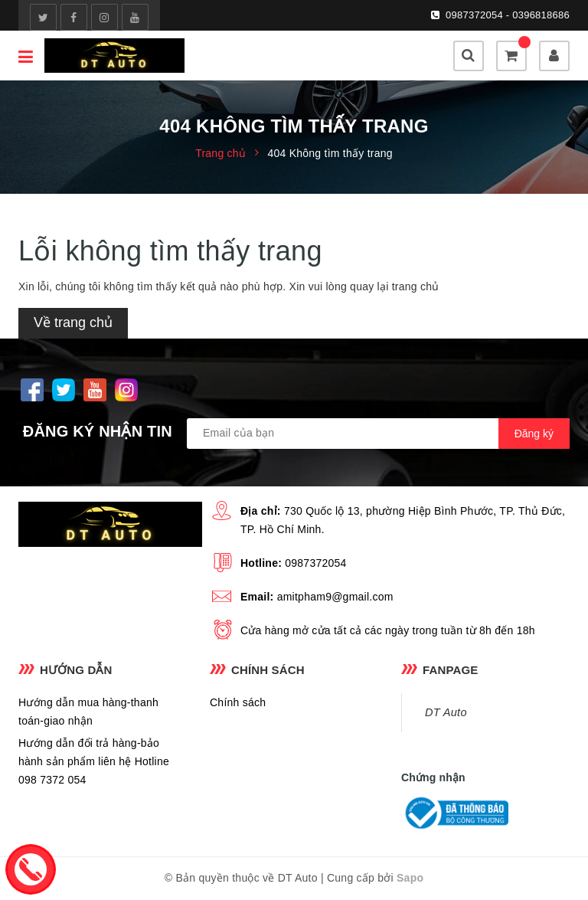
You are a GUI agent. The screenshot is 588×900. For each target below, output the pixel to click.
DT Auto (446, 712)
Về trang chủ (73, 322)
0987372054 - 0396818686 (508, 15)
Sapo (410, 878)
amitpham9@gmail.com (335, 597)
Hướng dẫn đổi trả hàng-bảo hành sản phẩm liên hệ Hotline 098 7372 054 (94, 761)
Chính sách (238, 702)
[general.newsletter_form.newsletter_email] (378, 434)
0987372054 (315, 563)
